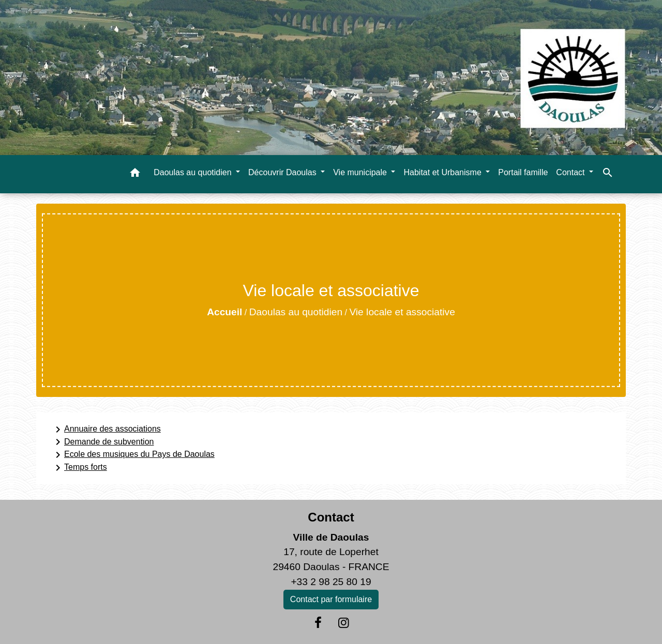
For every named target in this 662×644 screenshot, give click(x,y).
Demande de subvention (103, 442)
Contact (331, 517)
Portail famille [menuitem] (523, 172)
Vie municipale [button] (361, 172)
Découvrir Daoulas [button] (283, 172)
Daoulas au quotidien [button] (194, 172)
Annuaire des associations (106, 430)
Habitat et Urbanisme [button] (443, 172)
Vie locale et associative (402, 312)
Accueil (224, 312)
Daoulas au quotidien (296, 312)
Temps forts (79, 468)
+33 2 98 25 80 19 (331, 582)
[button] (135, 174)
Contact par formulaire (331, 599)
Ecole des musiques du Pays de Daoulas (133, 455)
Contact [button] (571, 172)
